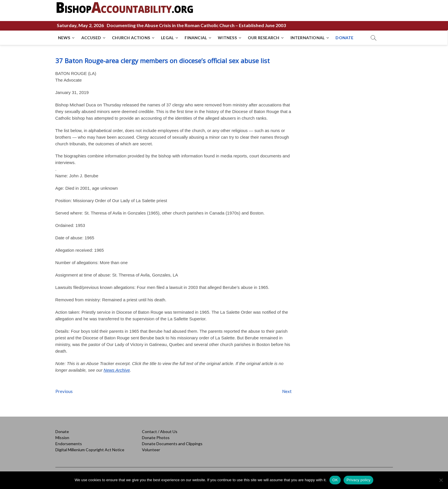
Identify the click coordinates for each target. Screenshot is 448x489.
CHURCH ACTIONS (131, 38)
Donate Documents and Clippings (172, 444)
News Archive (117, 370)
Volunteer (151, 450)
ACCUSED (91, 38)
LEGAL (168, 38)
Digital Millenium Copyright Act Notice (90, 450)
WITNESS (227, 38)
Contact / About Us (160, 431)
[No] (441, 480)
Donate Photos (156, 438)
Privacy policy (358, 480)
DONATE (345, 38)
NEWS (64, 38)
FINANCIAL (196, 38)
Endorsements (69, 444)
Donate (62, 431)
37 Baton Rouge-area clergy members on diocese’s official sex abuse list (163, 61)
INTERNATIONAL (308, 38)
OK (335, 480)
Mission (62, 438)
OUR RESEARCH (264, 38)
